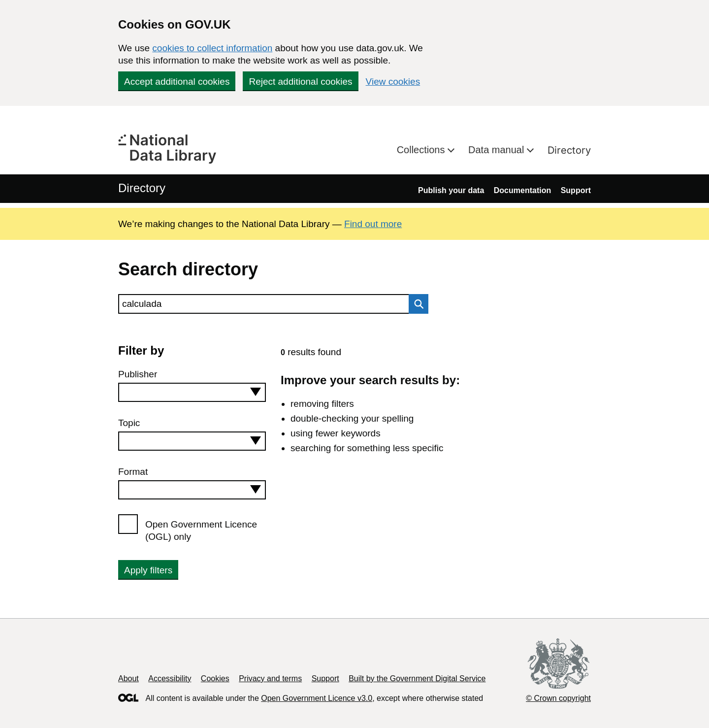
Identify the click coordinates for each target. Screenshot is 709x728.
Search (416, 304)
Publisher (138, 374)
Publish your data (451, 190)
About (129, 678)
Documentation (522, 190)
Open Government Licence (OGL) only (201, 530)
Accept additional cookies (177, 82)
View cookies (393, 82)
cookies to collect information (212, 48)
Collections (422, 150)
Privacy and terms (270, 678)
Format (133, 472)
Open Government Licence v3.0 (317, 698)
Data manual (498, 150)
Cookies (215, 678)
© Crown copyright (558, 698)
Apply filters (148, 570)
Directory (569, 150)
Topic (129, 423)
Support (576, 190)
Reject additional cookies (300, 82)
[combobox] (192, 392)
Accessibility (170, 678)
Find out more (373, 224)
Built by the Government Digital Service (417, 678)
